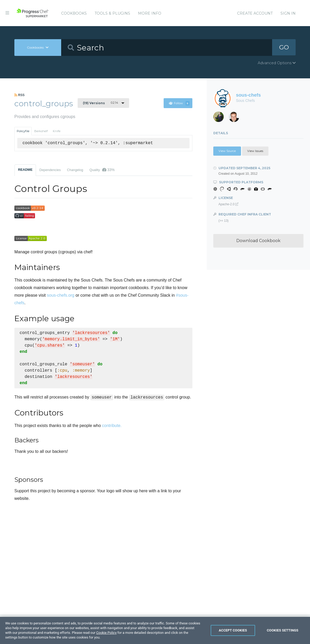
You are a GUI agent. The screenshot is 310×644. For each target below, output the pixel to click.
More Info (150, 13)
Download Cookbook (258, 241)
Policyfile (23, 131)
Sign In (288, 13)
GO (284, 47)
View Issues (255, 151)
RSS (19, 95)
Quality (102, 170)
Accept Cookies (233, 630)
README (25, 170)
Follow (179, 103)
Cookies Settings (283, 630)
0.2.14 (101, 103)
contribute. (112, 426)
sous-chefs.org (61, 295)
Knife (57, 131)
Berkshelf (41, 131)
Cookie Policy (106, 633)
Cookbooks (74, 13)
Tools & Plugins (112, 13)
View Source (227, 151)
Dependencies (50, 170)
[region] (155, 630)
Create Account (255, 13)
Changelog (75, 170)
